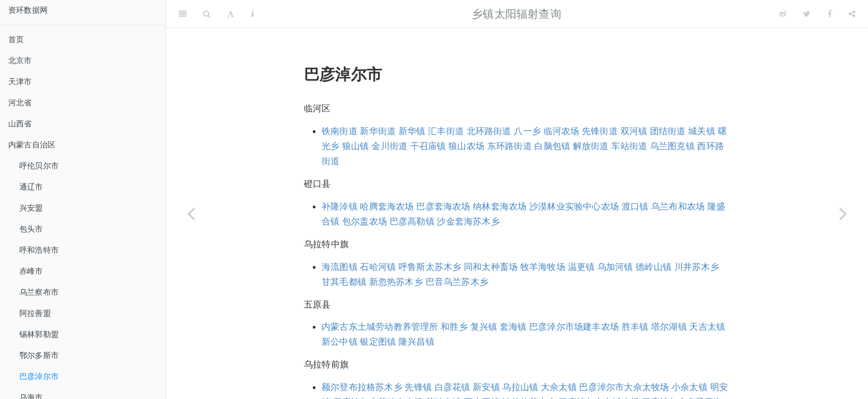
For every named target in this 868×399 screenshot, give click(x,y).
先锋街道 (600, 131)
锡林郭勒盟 (39, 334)
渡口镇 (635, 206)
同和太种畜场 (491, 267)
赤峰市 (31, 271)
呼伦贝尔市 (39, 166)
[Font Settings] (231, 14)
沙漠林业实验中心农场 (574, 206)
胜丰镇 (635, 327)
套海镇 (513, 327)
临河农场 (562, 131)
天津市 (20, 81)
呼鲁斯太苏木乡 (430, 267)
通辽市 (31, 187)
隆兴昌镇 (417, 342)
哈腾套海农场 (387, 206)
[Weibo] (783, 14)
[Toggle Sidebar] (183, 14)
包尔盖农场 (365, 221)
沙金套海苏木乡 (468, 221)
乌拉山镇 (520, 387)
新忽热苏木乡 (396, 282)
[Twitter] (807, 14)
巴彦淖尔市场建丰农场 (574, 327)
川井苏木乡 (697, 267)
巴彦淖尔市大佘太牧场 (624, 387)
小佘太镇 (689, 387)
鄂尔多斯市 (39, 355)
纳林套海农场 (500, 206)
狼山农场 (466, 146)
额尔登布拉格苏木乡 (362, 387)
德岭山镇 (653, 267)
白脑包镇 (552, 146)
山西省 (20, 124)
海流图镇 (340, 267)
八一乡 (527, 131)
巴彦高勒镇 (412, 221)
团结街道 (668, 131)
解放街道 (591, 146)
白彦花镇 (453, 387)
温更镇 (582, 267)
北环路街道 (489, 131)
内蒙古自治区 (32, 145)
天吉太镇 (707, 327)
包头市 (31, 229)
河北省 (20, 103)
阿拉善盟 (35, 313)
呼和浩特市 (39, 250)
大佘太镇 (559, 387)
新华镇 (412, 131)
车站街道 (629, 146)
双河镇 (634, 131)
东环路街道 (510, 146)
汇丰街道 (446, 131)
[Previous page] (191, 213)
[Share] (852, 14)
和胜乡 (454, 327)
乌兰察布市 (39, 292)
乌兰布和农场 (678, 206)
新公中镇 (340, 342)
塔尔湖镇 (669, 327)
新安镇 (486, 387)
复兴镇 (484, 327)
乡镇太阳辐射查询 (516, 14)
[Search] (207, 14)
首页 (16, 39)
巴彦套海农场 (443, 206)
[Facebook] (830, 14)
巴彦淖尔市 (39, 376)
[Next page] (843, 213)
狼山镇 (356, 146)
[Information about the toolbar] (253, 14)
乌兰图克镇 (672, 146)
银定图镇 (378, 342)
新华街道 (378, 131)
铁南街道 (340, 131)
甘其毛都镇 (344, 282)
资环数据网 (28, 10)
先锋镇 (418, 387)
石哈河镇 (378, 267)
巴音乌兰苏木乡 (457, 282)
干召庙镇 (428, 146)
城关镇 (702, 131)
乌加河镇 (615, 267)
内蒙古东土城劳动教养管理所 (380, 327)
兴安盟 (31, 208)
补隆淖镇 (340, 206)
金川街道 (389, 146)
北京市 (20, 60)
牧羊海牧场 (543, 267)
